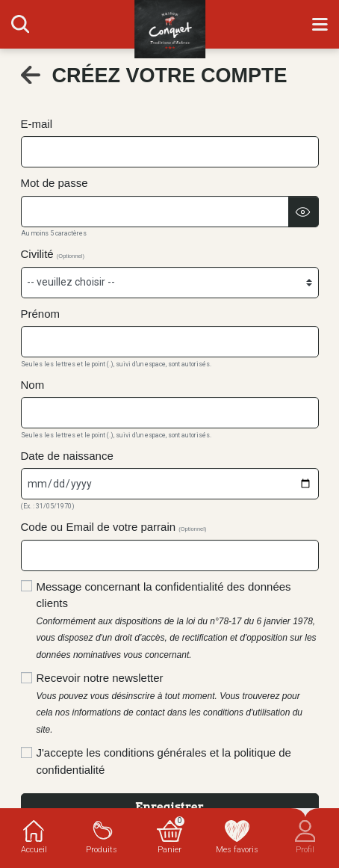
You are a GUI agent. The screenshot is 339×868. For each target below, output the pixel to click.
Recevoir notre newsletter (170, 703)
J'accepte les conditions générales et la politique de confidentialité (164, 761)
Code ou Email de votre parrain (114, 527)
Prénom (41, 314)
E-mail (37, 124)
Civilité (53, 254)
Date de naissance (67, 456)
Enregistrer (169, 807)
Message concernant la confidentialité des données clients (177, 620)
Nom (33, 385)
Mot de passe (55, 183)
